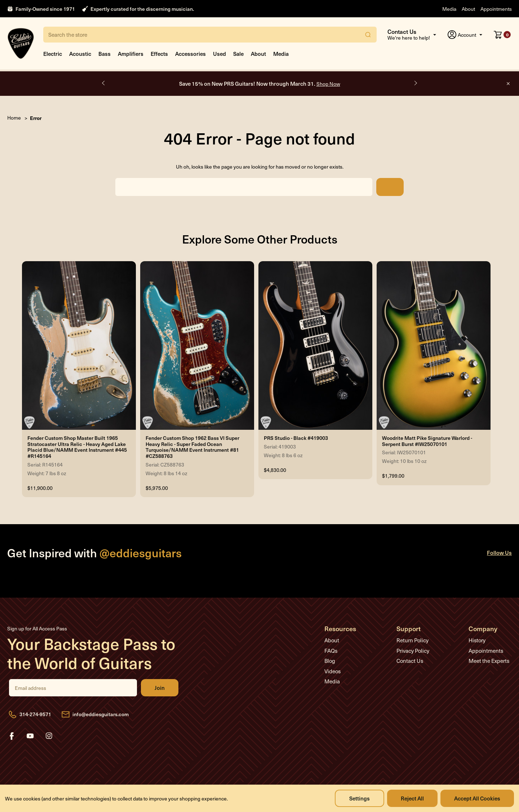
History (477, 640)
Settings (360, 798)
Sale (238, 53)
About (468, 9)
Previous (104, 83)
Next (415, 83)
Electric (53, 53)
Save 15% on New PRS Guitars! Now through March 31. (260, 83)
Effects (159, 53)
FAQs (331, 651)
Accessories (190, 53)
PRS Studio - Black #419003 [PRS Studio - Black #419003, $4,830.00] (296, 438)
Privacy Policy (413, 651)
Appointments (496, 9)
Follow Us (499, 552)
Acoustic (80, 53)
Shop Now (328, 84)
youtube (30, 736)
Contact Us (410, 661)
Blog (330, 661)
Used (219, 53)
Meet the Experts (489, 661)
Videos (332, 671)
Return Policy (412, 640)
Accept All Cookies (477, 798)
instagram (49, 736)
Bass (105, 53)
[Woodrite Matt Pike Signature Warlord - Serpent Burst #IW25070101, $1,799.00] (434, 345)
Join (160, 688)
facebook (12, 736)
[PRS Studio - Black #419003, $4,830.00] (315, 345)
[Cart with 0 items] (502, 35)
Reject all (412, 798)
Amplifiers (131, 53)
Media (449, 9)
